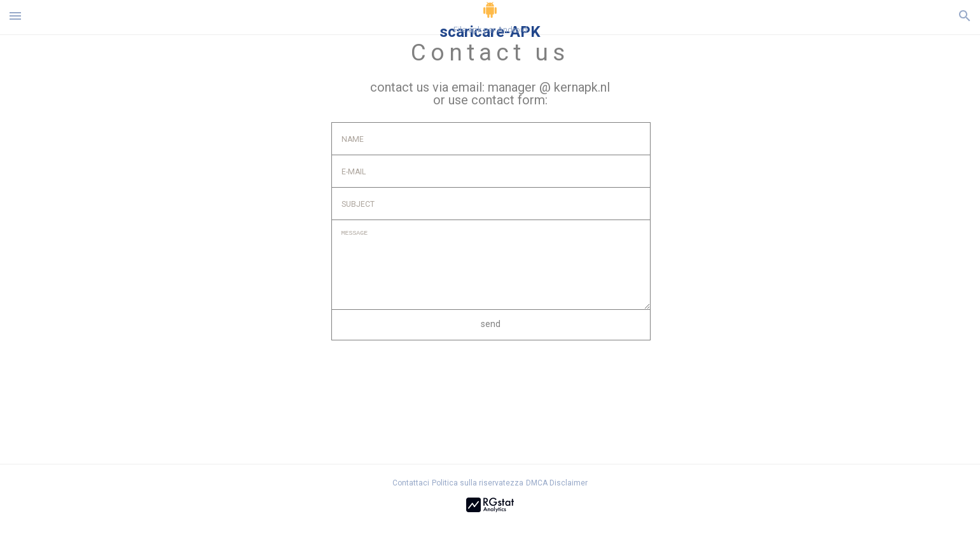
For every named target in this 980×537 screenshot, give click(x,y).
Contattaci (411, 483)
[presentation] (428, 375)
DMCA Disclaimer (557, 483)
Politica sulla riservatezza (478, 483)
